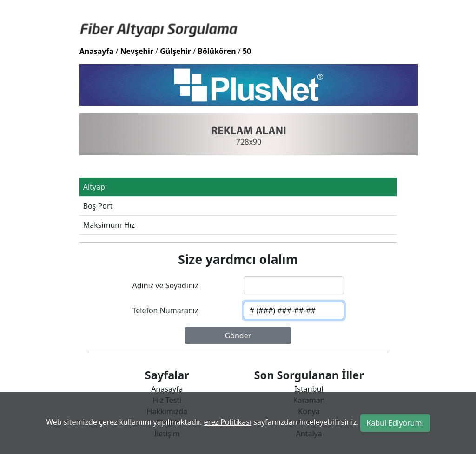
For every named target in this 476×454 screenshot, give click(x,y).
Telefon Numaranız (165, 310)
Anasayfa (97, 51)
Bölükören (217, 51)
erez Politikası (228, 422)
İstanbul (309, 389)
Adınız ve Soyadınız (165, 285)
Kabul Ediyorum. (395, 423)
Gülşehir (175, 51)
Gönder (238, 336)
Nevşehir (137, 51)
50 (247, 51)
